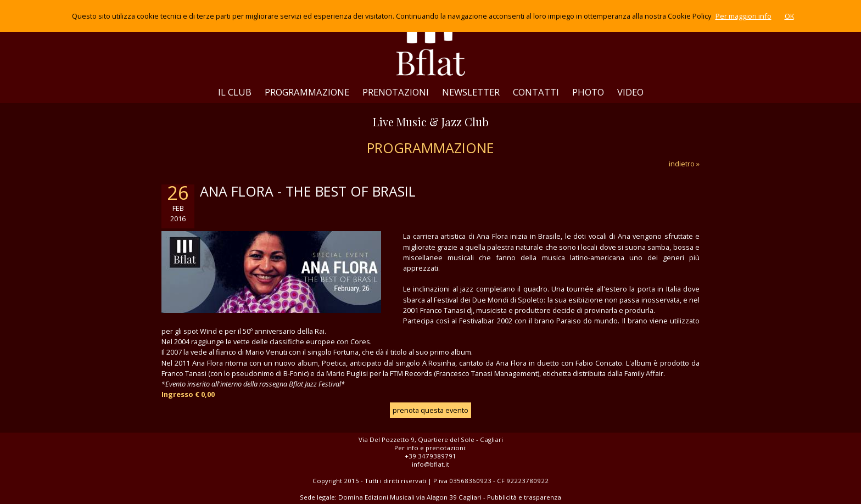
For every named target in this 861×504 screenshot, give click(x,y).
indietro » (684, 164)
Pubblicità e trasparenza (524, 497)
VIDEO (630, 92)
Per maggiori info (743, 16)
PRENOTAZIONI (396, 92)
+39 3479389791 (431, 456)
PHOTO (588, 92)
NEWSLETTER (471, 92)
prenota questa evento (431, 410)
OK (789, 16)
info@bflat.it (431, 464)
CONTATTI (536, 92)
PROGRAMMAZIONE (307, 92)
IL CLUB (235, 92)
